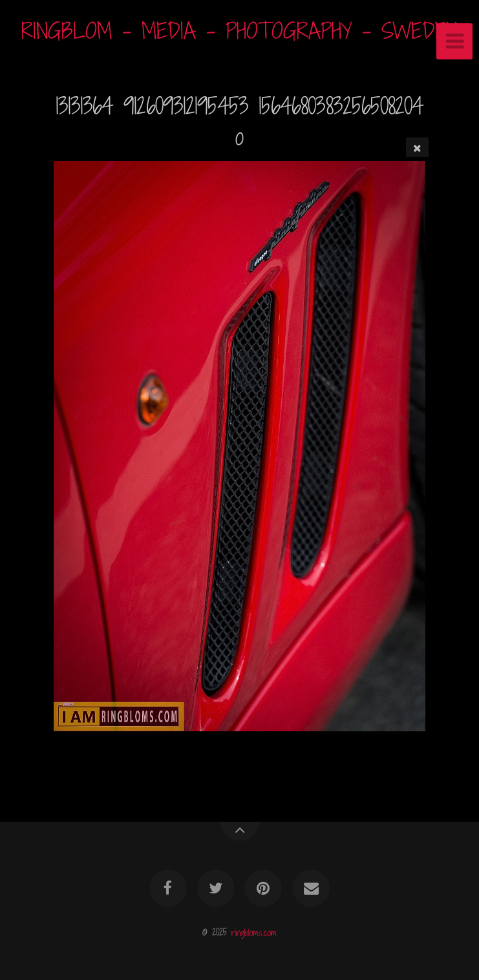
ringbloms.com (254, 932)
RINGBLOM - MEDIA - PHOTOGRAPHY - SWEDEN (239, 31)
